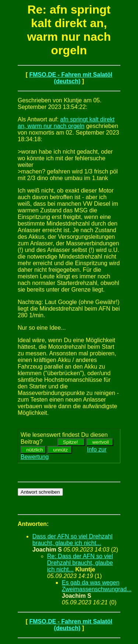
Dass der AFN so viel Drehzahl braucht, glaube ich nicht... (72, 540)
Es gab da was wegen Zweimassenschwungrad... (97, 586)
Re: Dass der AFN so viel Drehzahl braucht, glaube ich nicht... (80, 563)
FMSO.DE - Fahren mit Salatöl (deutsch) (71, 78)
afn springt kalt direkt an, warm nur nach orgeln (66, 123)
